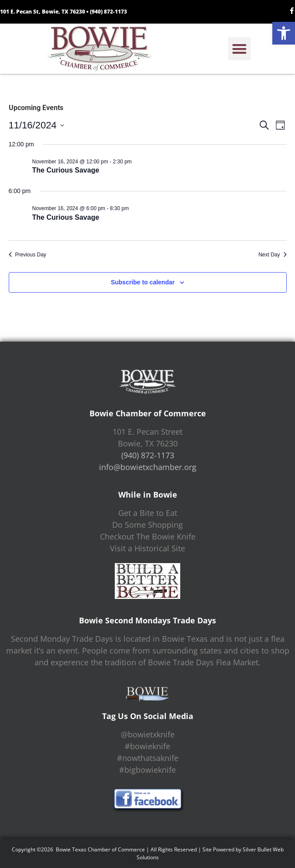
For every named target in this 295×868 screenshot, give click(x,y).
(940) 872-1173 (108, 12)
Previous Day (27, 255)
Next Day (272, 255)
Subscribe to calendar (143, 282)
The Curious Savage (66, 170)
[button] (284, 33)
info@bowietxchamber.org (148, 467)
